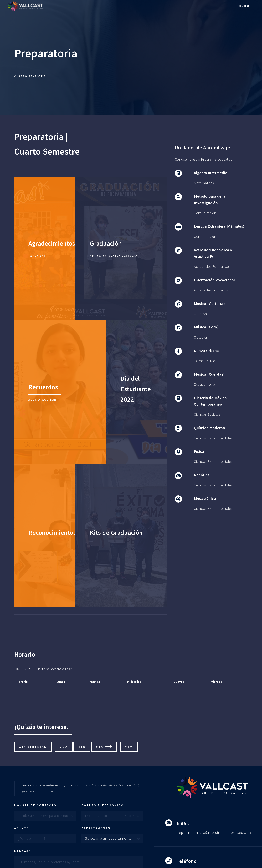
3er (82, 747)
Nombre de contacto (35, 805)
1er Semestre (33, 747)
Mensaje (23, 851)
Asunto (22, 828)
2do (64, 747)
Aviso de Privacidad (124, 785)
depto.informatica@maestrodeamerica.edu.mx (214, 833)
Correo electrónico (103, 805)
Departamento (96, 828)
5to (100, 747)
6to (129, 747)
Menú (244, 6)
